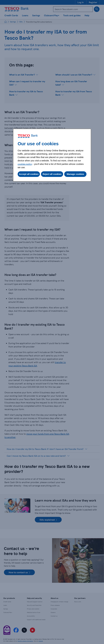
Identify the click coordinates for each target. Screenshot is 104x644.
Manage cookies (75, 174)
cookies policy (25, 164)
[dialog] (52, 155)
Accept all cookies (29, 174)
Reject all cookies (52, 174)
